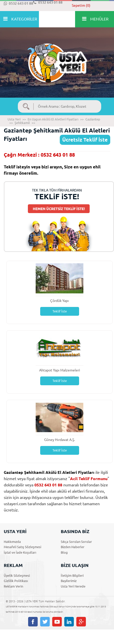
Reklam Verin (13, 586)
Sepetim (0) (81, 6)
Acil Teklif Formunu (89, 479)
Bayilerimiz (69, 581)
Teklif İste (60, 311)
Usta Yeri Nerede (73, 586)
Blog (64, 552)
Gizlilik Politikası (16, 581)
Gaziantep (93, 119)
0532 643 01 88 (18, 4)
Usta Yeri (14, 119)
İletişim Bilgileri (72, 575)
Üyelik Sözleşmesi (17, 575)
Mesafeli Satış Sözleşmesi (22, 547)
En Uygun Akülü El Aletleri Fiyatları (53, 119)
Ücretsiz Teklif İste (85, 140)
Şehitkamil (22, 123)
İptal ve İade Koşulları (20, 552)
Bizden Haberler (73, 547)
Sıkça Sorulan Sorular (76, 542)
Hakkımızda (12, 542)
